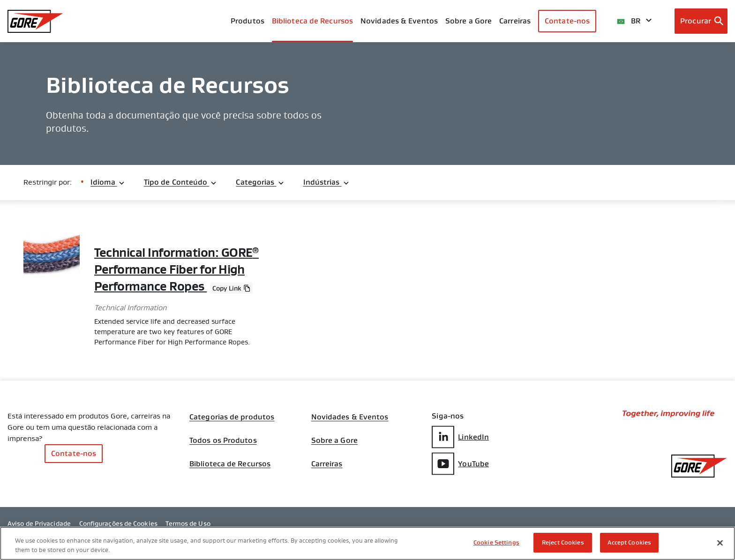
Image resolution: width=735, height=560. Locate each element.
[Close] (720, 543)
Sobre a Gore (469, 21)
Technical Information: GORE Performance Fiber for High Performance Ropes (176, 269)
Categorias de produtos (232, 417)
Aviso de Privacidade (39, 523)
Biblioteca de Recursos (230, 464)
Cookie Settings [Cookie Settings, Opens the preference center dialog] (496, 542)
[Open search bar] (701, 21)
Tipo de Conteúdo (181, 182)
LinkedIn (460, 437)
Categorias (260, 182)
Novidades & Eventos (399, 21)
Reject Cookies (563, 542)
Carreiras (327, 464)
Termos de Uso (188, 523)
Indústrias (326, 182)
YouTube (460, 464)
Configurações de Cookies (118, 523)
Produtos (247, 21)
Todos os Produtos (223, 441)
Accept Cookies (629, 542)
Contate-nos (567, 21)
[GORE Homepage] (35, 21)
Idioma (108, 182)
